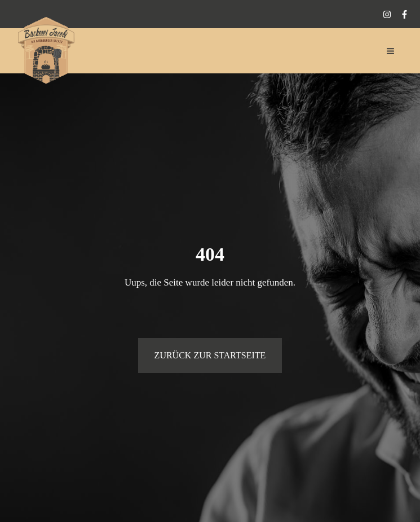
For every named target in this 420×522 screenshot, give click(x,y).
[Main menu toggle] (391, 51)
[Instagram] (387, 14)
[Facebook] (404, 14)
